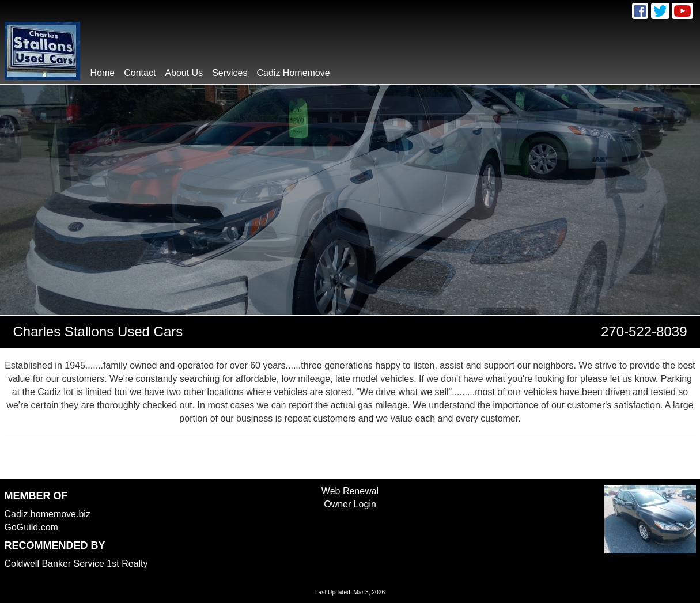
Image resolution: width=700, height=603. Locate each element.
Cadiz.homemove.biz (48, 514)
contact (140, 73)
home (103, 73)
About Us (184, 73)
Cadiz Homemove (294, 73)
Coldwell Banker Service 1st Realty (76, 564)
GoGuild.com (31, 527)
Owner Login (350, 504)
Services (230, 73)
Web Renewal (350, 491)
